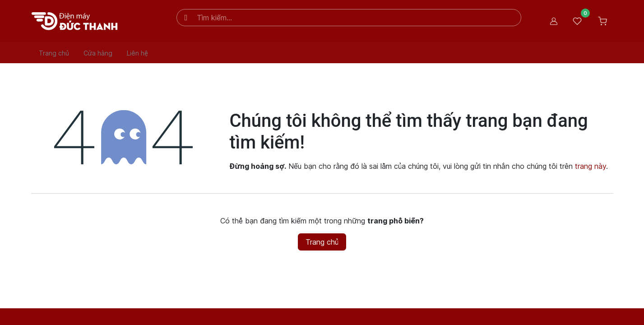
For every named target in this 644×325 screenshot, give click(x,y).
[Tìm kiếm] (186, 18)
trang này (591, 166)
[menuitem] (54, 53)
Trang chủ (322, 242)
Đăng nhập (554, 21)
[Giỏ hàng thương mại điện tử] (602, 21)
